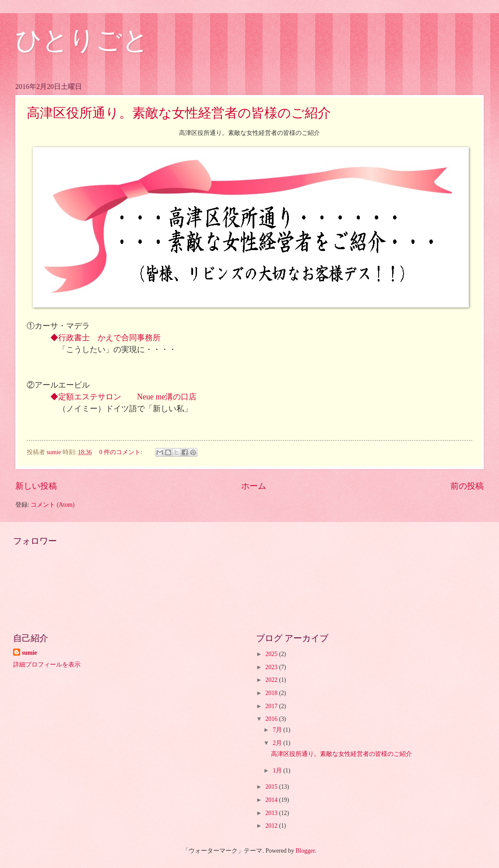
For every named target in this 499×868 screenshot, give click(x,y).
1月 (278, 771)
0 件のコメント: (122, 452)
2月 (278, 743)
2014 (272, 800)
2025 (272, 654)
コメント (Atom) (53, 505)
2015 (272, 787)
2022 (272, 680)
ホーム (254, 486)
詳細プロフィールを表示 (47, 665)
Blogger (305, 851)
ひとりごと (82, 40)
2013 (272, 813)
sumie (30, 653)
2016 (272, 719)
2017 (272, 706)
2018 (272, 693)
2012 (272, 826)
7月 (278, 730)
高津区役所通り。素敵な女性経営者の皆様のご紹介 (179, 113)
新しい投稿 (36, 486)
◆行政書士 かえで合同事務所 (109, 338)
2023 (272, 667)
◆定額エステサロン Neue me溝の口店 (123, 397)
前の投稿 (467, 486)
